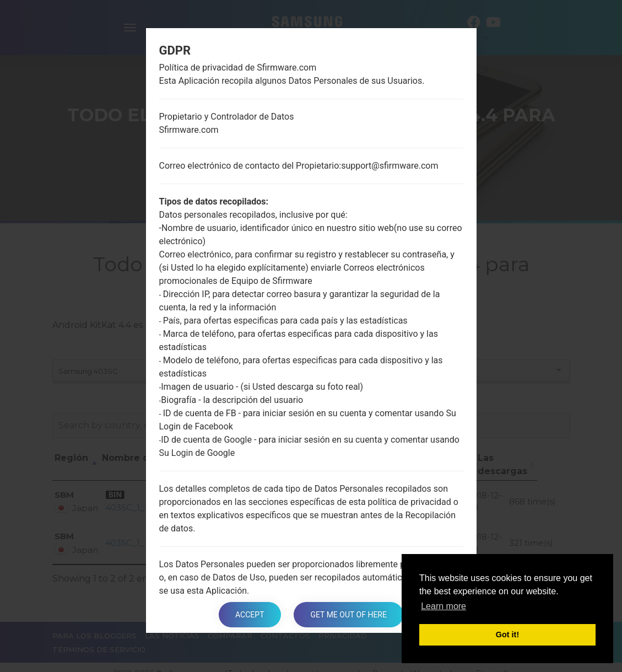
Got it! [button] (507, 635)
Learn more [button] (443, 606)
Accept (250, 615)
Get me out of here (348, 615)
